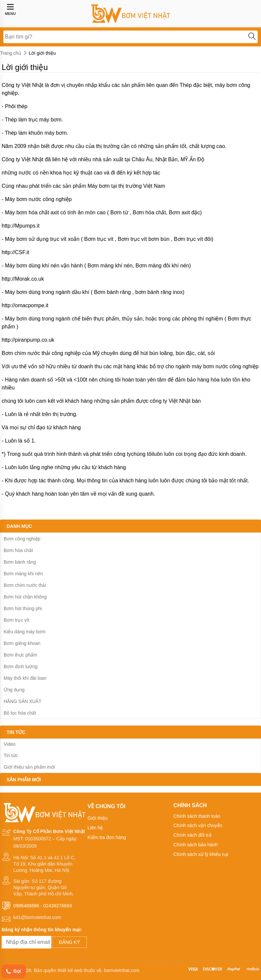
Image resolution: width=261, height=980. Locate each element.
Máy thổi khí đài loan (25, 678)
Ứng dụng (14, 690)
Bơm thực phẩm (20, 655)
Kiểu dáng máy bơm (25, 632)
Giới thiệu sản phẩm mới (29, 767)
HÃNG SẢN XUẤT (23, 701)
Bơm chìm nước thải (25, 585)
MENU (10, 10)
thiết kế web (70, 970)
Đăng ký (69, 942)
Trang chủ (11, 53)
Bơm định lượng (21, 666)
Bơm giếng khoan (22, 643)
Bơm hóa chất (18, 550)
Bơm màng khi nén (23, 574)
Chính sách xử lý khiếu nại (201, 854)
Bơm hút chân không (25, 597)
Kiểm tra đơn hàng (107, 837)
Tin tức (11, 755)
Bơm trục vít (16, 620)
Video (10, 744)
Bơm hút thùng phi (23, 608)
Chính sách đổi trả (193, 835)
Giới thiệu (98, 818)
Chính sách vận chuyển (198, 825)
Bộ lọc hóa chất (20, 713)
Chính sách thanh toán (197, 816)
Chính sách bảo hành (196, 845)
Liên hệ (95, 828)
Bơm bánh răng (20, 562)
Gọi (13, 972)
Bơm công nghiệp (22, 539)
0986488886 (26, 906)
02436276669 (58, 906)
